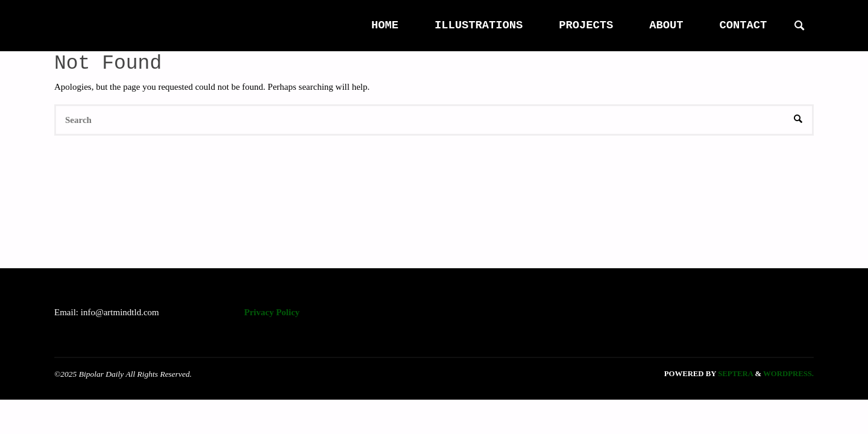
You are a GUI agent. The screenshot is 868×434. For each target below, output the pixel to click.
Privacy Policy (272, 312)
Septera (734, 374)
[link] (799, 27)
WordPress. (788, 374)
